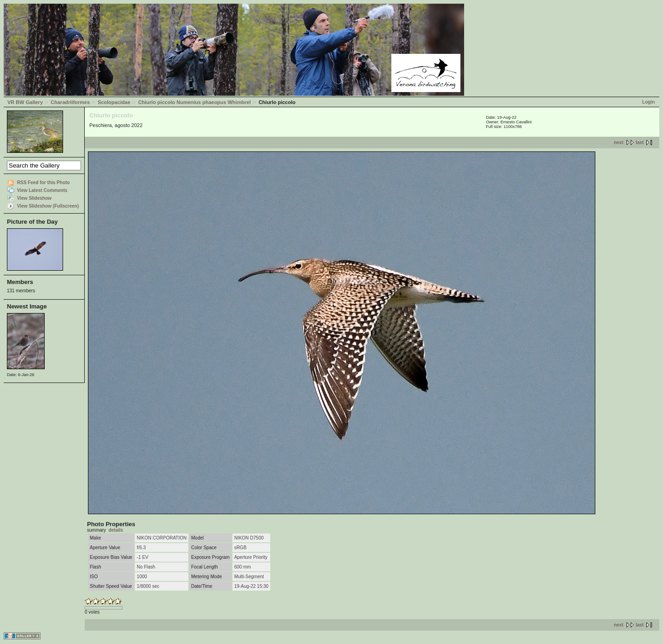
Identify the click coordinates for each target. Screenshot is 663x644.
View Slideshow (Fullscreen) (48, 206)
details (116, 530)
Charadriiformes (70, 102)
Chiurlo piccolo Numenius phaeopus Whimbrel (194, 102)
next (619, 142)
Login (648, 102)
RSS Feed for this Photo (43, 183)
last (640, 142)
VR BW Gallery (25, 102)
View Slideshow (34, 198)
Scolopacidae (114, 102)
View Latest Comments (42, 190)
